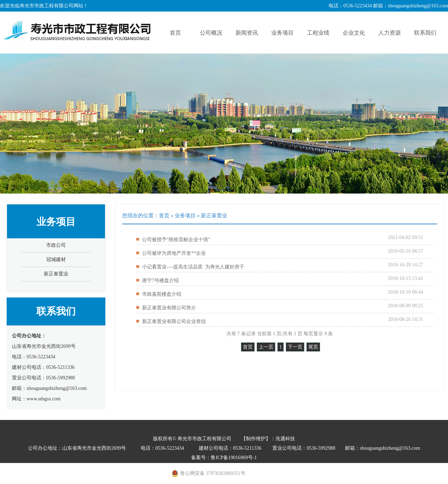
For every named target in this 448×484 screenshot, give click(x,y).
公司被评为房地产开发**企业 (174, 253)
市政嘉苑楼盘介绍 (162, 294)
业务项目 (282, 33)
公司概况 (211, 33)
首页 (175, 33)
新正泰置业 (56, 274)
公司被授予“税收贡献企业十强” (176, 240)
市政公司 (56, 245)
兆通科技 (285, 439)
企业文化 (354, 33)
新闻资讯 (247, 33)
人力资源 (390, 33)
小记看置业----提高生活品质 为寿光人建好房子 (193, 267)
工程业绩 (318, 33)
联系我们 (425, 33)
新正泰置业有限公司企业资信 (174, 321)
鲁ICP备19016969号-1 (234, 458)
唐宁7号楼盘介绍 (160, 280)
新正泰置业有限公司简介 (169, 308)
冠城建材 (56, 259)
